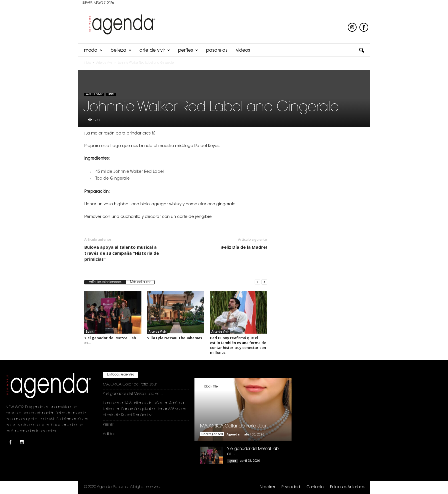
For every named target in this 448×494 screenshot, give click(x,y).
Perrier (108, 425)
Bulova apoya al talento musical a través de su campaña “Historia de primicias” (122, 253)
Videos (243, 51)
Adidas (109, 434)
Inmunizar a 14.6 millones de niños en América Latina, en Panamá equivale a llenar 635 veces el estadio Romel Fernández (144, 409)
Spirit (111, 94)
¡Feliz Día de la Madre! (244, 247)
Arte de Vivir (155, 51)
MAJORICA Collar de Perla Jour (130, 384)
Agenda (233, 434)
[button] (361, 51)
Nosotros (267, 487)
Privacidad (291, 487)
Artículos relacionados (105, 282)
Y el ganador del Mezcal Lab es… (110, 340)
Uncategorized (212, 434)
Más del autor (140, 282)
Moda (93, 51)
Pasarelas (217, 51)
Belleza (121, 51)
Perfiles (188, 51)
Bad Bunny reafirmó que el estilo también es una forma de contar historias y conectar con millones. (238, 345)
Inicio (87, 63)
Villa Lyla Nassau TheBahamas (175, 338)
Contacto (315, 487)
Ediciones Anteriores (347, 487)
